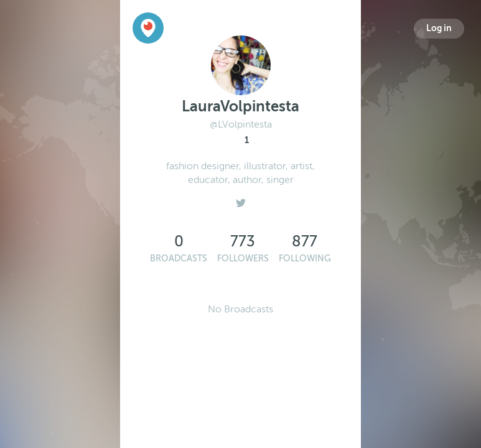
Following (305, 259)
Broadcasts (179, 259)
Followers (243, 259)
